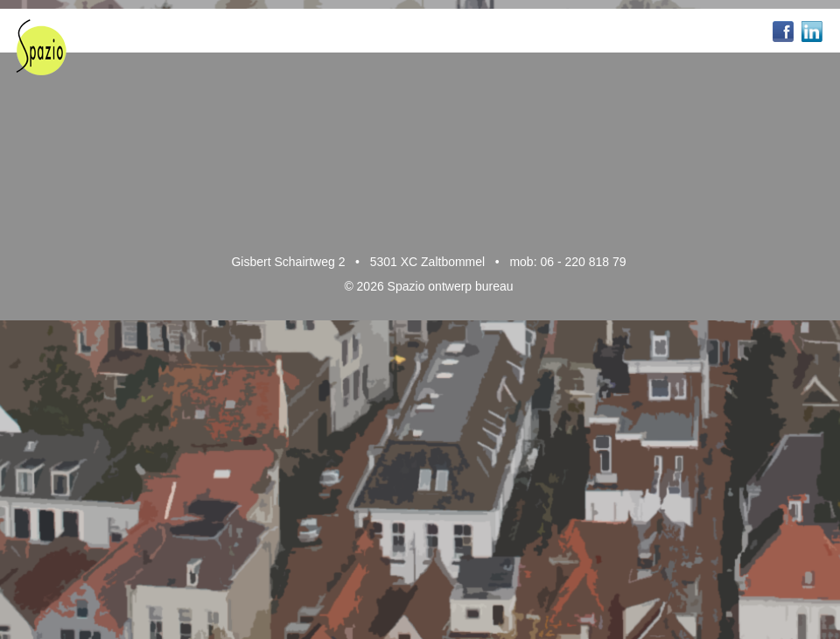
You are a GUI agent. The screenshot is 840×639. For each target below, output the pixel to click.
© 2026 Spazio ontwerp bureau (428, 286)
